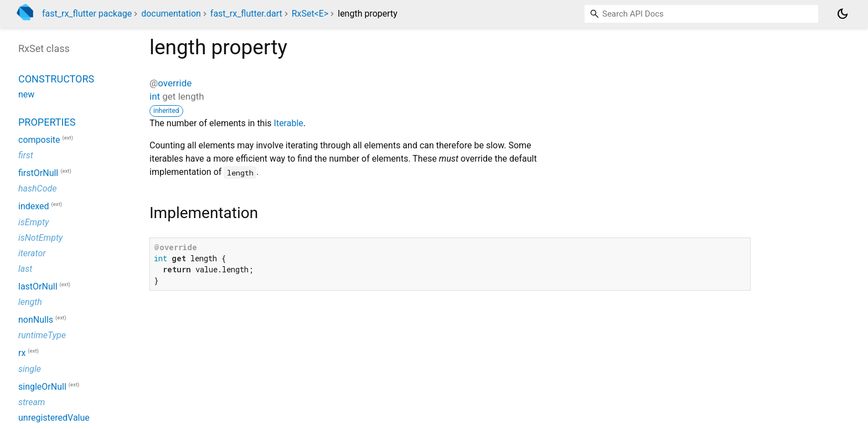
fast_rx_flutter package (87, 14)
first (26, 155)
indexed (34, 207)
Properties (47, 122)
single (30, 369)
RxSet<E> (310, 14)
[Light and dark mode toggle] (843, 14)
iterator (32, 253)
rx (22, 353)
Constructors (56, 79)
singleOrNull (42, 387)
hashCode (37, 188)
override (175, 83)
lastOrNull (38, 286)
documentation (171, 14)
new (26, 94)
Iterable (289, 123)
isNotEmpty (40, 238)
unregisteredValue (54, 418)
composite (39, 140)
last (25, 269)
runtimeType (42, 335)
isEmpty (33, 222)
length (30, 302)
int (155, 96)
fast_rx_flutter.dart (246, 14)
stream (32, 402)
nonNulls (36, 320)
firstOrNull (38, 173)
